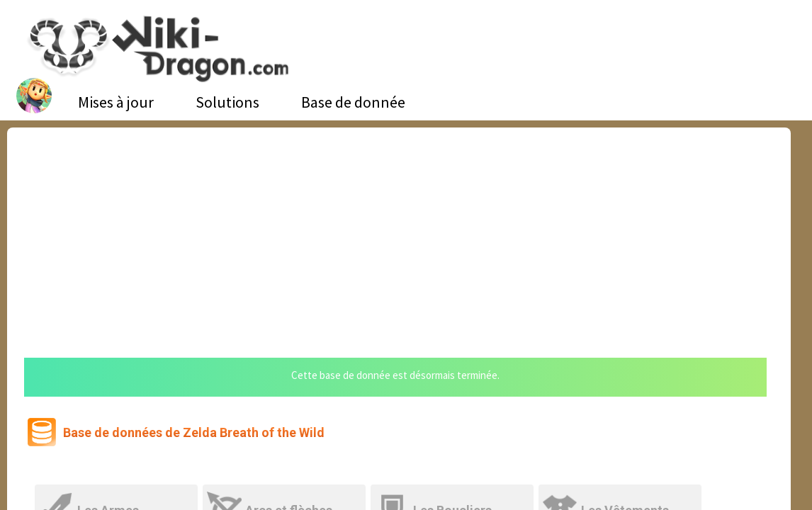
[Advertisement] (399, 234)
